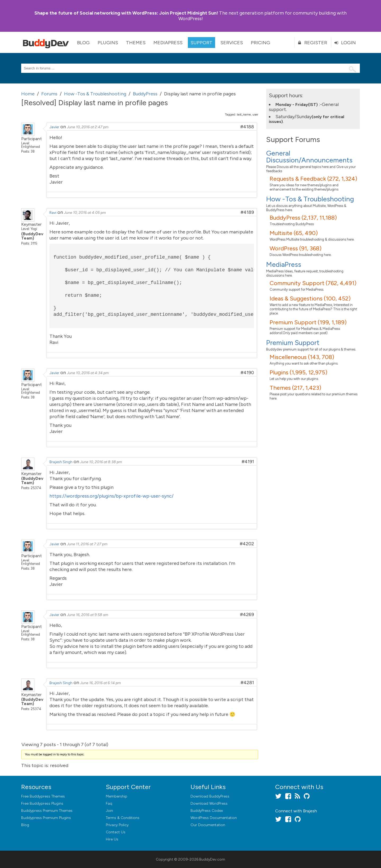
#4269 (247, 614)
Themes (136, 43)
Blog (83, 43)
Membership (117, 796)
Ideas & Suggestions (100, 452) (310, 298)
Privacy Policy (117, 825)
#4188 (247, 127)
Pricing (260, 43)
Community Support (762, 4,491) (313, 283)
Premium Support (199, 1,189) (308, 322)
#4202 (247, 544)
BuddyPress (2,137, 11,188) (303, 218)
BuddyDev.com (212, 859)
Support (201, 43)
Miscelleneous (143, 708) (302, 357)
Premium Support (293, 343)
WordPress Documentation (214, 818)
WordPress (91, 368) (296, 248)
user (255, 114)
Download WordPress (209, 803)
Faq (109, 803)
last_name (244, 114)
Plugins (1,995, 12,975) (298, 372)
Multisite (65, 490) (294, 233)
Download (210, 796)
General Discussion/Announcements (309, 157)
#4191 (248, 462)
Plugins (108, 43)
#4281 (247, 683)
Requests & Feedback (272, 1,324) (313, 179)
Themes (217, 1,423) (295, 388)
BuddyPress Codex (207, 811)
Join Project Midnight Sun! (126, 13)
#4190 (247, 373)
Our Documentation (208, 825)
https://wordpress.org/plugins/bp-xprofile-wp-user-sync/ (112, 496)
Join (109, 811)
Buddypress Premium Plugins (46, 818)
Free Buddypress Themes (43, 796)
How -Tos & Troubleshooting (310, 199)
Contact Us (116, 832)
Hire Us (112, 839)
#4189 (247, 212)
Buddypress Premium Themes (47, 811)
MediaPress (168, 43)
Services (232, 43)
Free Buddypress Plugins (42, 803)
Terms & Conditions (123, 818)
